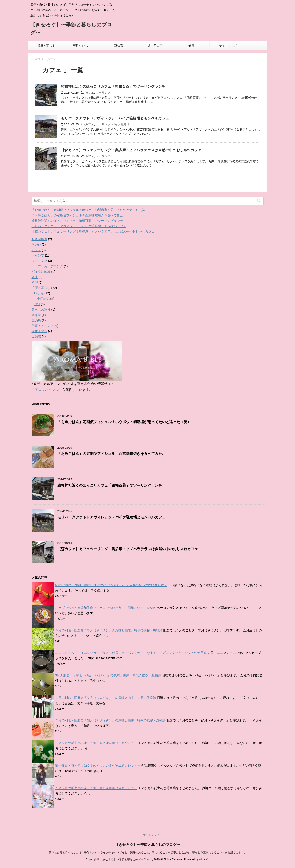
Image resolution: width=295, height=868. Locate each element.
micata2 (204, 859)
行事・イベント (82, 46)
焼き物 (36, 315)
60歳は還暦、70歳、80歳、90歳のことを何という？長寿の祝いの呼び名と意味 (111, 585)
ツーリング (103, 93)
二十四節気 (42, 299)
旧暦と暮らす (46, 46)
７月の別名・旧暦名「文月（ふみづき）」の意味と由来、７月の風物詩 (106, 698)
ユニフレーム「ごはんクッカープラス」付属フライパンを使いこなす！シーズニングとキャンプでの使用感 (131, 653)
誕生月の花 (155, 46)
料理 (35, 282)
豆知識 (119, 46)
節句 (37, 304)
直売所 (36, 320)
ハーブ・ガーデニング (47, 266)
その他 (36, 245)
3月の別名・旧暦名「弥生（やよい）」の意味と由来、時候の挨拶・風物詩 (108, 675)
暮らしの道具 (41, 309)
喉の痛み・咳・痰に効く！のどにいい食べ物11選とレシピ (96, 765)
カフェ (90, 93)
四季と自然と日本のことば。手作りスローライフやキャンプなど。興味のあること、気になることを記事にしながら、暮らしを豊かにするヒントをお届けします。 (148, 852)
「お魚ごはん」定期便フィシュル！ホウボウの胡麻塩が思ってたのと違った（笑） (90, 210)
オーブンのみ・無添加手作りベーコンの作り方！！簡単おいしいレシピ (106, 608)
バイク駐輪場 (121, 124)
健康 (191, 46)
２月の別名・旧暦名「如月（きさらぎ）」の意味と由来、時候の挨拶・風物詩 (110, 720)
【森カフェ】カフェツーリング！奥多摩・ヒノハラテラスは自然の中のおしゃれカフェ (131, 150)
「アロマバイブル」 (47, 390)
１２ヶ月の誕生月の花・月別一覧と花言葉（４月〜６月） (96, 788)
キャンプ (38, 255)
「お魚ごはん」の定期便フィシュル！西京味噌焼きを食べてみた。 (79, 215)
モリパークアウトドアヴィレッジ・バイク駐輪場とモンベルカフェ (115, 118)
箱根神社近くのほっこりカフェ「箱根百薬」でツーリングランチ (113, 86)
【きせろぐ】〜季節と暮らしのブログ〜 (149, 845)
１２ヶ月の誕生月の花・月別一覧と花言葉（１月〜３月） (96, 743)
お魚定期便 (39, 239)
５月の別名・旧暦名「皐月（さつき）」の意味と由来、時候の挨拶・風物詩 (109, 630)
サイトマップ (228, 46)
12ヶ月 (39, 293)
